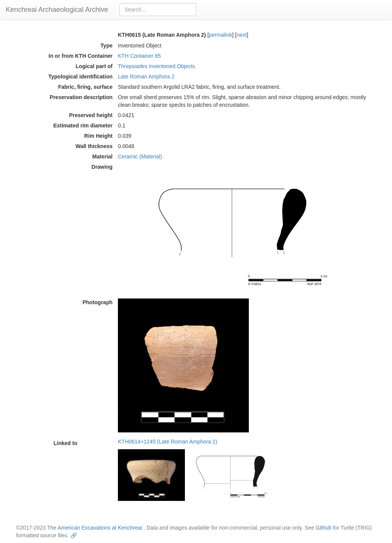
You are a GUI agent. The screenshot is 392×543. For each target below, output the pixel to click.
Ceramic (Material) (140, 157)
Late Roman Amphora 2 (146, 77)
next (242, 35)
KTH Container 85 (139, 56)
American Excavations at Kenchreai (100, 528)
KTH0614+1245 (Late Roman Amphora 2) (168, 442)
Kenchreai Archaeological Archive (57, 10)
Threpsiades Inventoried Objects (157, 66)
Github (324, 528)
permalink (221, 35)
